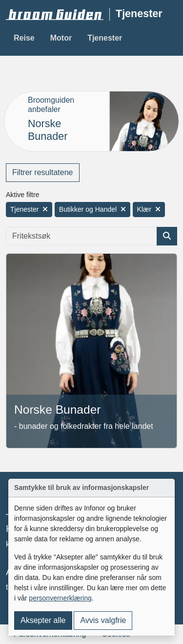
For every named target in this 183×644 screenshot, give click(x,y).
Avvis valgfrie (103, 620)
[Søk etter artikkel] (167, 236)
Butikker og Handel (92, 209)
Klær (149, 209)
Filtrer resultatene (43, 172)
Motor (61, 38)
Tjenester (105, 38)
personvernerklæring (60, 598)
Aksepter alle (43, 620)
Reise (24, 38)
